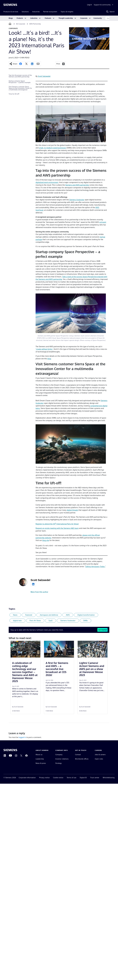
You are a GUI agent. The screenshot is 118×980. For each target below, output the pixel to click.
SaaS (51, 621)
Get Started (102, 630)
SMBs (86, 621)
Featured (29, 615)
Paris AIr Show (35, 621)
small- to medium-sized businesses (52, 148)
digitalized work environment (47, 182)
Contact (78, 755)
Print (58, 64)
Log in (89, 5)
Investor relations (62, 759)
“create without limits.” (44, 349)
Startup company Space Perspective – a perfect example (20, 82)
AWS (68, 615)
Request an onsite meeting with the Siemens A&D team (57, 528)
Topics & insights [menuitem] (67, 12)
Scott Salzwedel (44, 76)
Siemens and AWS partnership (77, 185)
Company (59, 755)
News (15, 615)
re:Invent (103, 222)
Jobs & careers (100, 755)
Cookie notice (58, 778)
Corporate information (27, 778)
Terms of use (71, 778)
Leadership (40, 759)
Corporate (84, 18)
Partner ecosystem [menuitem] (50, 12)
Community (98, 18)
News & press (41, 763)
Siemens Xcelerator (77, 200)
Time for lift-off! (14, 94)
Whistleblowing (109, 778)
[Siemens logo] (10, 5)
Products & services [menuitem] (11, 12)
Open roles (99, 759)
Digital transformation (86, 615)
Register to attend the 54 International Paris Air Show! (57, 524)
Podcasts (48, 18)
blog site (46, 540)
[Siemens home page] (10, 750)
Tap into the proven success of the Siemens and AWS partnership (20, 76)
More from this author (39, 592)
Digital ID (83, 778)
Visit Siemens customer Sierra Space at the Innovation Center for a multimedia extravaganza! (20, 88)
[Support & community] (104, 5)
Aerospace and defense (49, 615)
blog (49, 359)
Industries (34, 18)
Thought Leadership (66, 18)
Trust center (95, 778)
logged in (22, 737)
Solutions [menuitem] (25, 12)
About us (39, 755)
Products (20, 18)
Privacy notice (44, 778)
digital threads (72, 510)
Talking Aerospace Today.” (95, 566)
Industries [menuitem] (36, 12)
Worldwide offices (82, 759)
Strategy (59, 763)
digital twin (17, 621)
